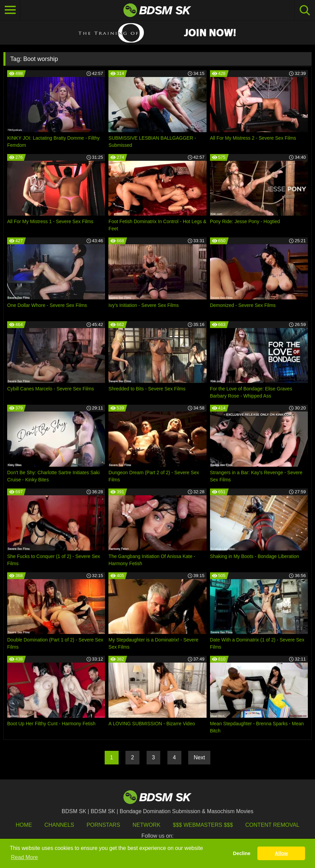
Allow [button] (281, 853)
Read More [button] (24, 857)
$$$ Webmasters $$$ (203, 825)
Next (199, 757)
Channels (59, 825)
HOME (24, 825)
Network (147, 825)
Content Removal (273, 825)
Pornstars (103, 825)
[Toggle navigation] (10, 10)
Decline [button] (242, 853)
